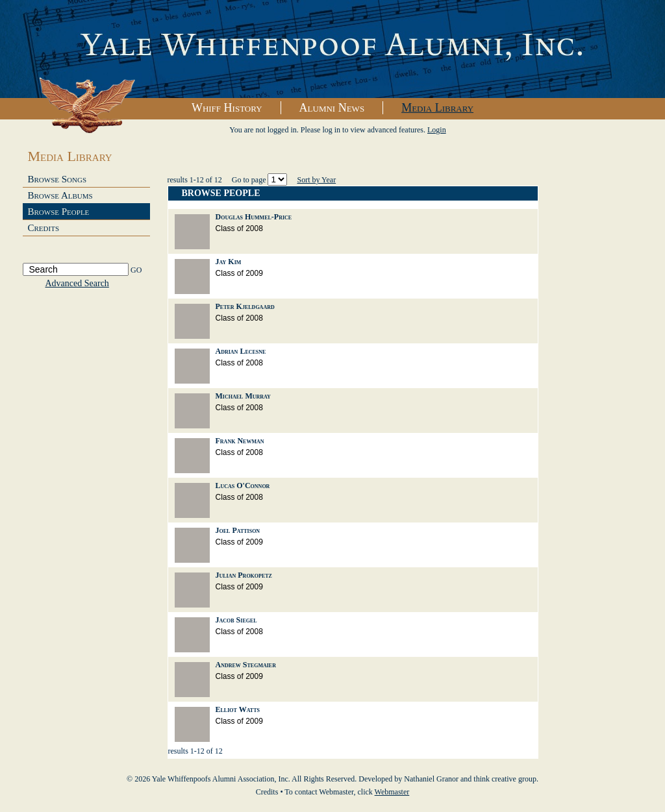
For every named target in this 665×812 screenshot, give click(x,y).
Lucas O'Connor (243, 486)
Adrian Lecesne (241, 351)
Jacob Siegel (236, 620)
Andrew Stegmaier (246, 665)
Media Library (437, 108)
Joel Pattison (238, 530)
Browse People (59, 212)
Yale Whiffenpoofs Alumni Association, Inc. (332, 49)
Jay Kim (229, 262)
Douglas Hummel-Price (254, 217)
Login (437, 130)
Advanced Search (77, 283)
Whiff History (227, 108)
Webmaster (392, 792)
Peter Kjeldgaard (245, 306)
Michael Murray (243, 396)
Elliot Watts (238, 709)
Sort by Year (316, 180)
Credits (44, 228)
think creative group (505, 779)
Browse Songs (57, 179)
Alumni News (332, 108)
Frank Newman (240, 441)
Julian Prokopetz (244, 575)
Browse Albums (60, 195)
